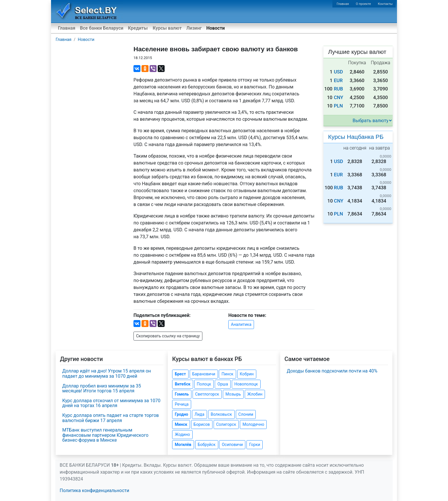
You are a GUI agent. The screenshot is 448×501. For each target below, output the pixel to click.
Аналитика (241, 324)
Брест (180, 374)
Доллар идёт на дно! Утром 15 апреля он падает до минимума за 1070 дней (107, 374)
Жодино (182, 434)
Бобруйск (207, 445)
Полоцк (204, 384)
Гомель (182, 394)
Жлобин (255, 394)
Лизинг (194, 28)
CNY (339, 98)
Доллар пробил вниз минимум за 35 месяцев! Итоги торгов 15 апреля (102, 388)
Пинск (227, 374)
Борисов (202, 424)
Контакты (385, 4)
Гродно (181, 414)
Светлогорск (207, 394)
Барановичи (204, 374)
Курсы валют (167, 28)
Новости (216, 28)
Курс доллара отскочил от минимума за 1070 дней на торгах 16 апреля (111, 403)
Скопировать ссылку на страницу (168, 336)
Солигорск (226, 424)
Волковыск (221, 414)
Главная (343, 4)
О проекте (363, 4)
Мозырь (233, 394)
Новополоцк (246, 384)
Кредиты (138, 28)
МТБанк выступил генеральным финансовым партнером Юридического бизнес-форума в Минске (105, 435)
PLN (338, 106)
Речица (182, 404)
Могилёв (183, 445)
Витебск (182, 384)
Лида (199, 414)
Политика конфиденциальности (94, 490)
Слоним (246, 414)
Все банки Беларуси (102, 28)
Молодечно (253, 424)
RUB (338, 89)
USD (338, 72)
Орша (223, 384)
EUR (338, 81)
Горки (255, 445)
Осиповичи (232, 445)
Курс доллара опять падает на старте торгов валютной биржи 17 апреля (111, 418)
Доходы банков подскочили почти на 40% (332, 371)
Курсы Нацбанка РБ (356, 137)
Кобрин (247, 374)
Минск (181, 424)
